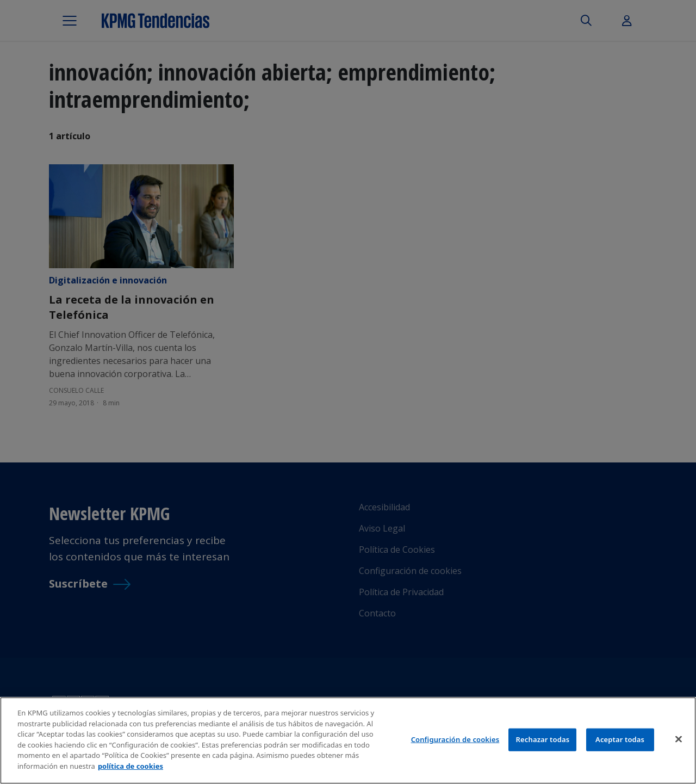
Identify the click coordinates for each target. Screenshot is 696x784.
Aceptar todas (620, 741)
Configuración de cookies (455, 741)
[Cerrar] (679, 741)
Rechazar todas (543, 741)
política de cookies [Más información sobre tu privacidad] (130, 768)
